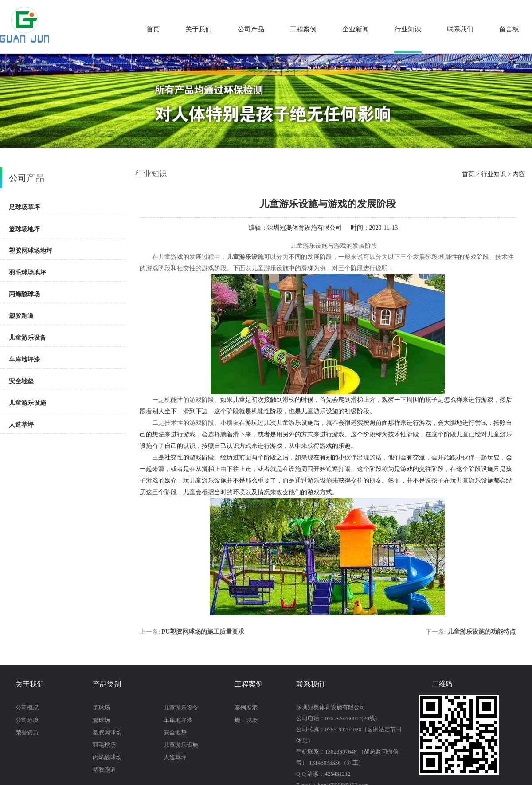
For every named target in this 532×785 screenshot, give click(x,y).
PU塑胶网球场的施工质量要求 (203, 632)
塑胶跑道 (21, 316)
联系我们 (460, 29)
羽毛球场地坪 (27, 273)
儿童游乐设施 (27, 403)
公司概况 (27, 708)
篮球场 (101, 720)
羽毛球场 (104, 745)
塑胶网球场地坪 (31, 251)
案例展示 (246, 708)
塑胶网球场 (107, 732)
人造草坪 (21, 425)
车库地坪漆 (24, 359)
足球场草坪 (24, 207)
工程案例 (303, 29)
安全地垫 (21, 381)
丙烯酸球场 (24, 294)
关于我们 (199, 29)
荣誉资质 (27, 732)
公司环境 (27, 720)
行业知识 (408, 29)
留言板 (509, 29)
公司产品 (251, 29)
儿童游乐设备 (27, 338)
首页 (153, 29)
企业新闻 (356, 29)
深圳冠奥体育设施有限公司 (305, 228)
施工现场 (246, 720)
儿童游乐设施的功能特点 (481, 632)
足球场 (101, 708)
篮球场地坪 (24, 229)
